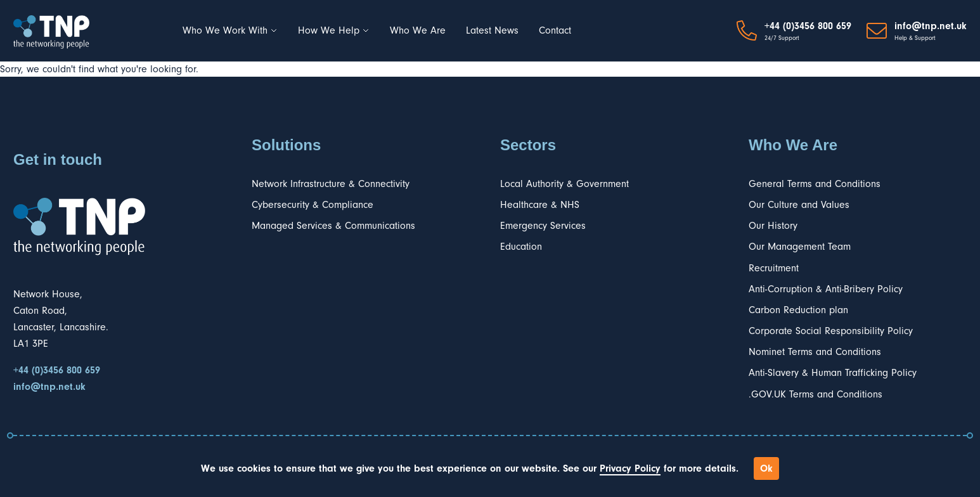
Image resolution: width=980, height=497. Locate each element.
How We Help (334, 30)
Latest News (492, 30)
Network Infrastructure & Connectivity (331, 184)
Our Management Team (800, 247)
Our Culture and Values (799, 205)
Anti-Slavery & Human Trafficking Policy (833, 373)
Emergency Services (543, 226)
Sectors (528, 145)
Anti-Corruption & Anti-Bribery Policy (826, 289)
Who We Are (418, 30)
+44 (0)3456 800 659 (808, 26)
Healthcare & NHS (540, 205)
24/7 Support (782, 38)
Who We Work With (230, 30)
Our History (773, 226)
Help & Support (915, 38)
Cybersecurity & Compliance (313, 205)
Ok (766, 468)
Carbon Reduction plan (798, 310)
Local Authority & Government (564, 184)
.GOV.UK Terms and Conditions (816, 394)
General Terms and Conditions (815, 184)
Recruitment (774, 268)
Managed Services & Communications (333, 226)
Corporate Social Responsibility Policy (831, 331)
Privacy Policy (630, 468)
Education (521, 247)
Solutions (286, 145)
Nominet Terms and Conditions (815, 352)
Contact (555, 30)
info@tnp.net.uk (931, 26)
